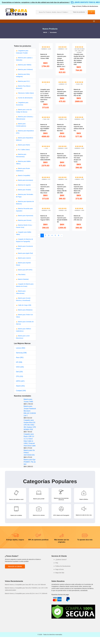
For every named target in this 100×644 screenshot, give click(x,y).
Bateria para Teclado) (23, 190)
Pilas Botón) (21, 275)
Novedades (53, 32)
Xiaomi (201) (20, 386)
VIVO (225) (20, 367)
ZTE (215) (19, 376)
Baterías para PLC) (23, 81)
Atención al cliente (15, 566)
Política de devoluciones (90, 6)
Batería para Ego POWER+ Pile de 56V (30, 462)
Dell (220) (19, 372)
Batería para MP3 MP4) (24, 270)
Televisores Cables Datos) (25, 93)
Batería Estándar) (22, 279)
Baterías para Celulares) (24, 69)
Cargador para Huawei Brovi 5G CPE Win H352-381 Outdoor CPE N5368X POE (30, 425)
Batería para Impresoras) (25, 216)
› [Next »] (62, 235)
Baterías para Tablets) (24, 65)
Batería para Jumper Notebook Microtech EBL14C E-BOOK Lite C (30, 411)
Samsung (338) (21, 353)
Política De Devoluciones (63, 566)
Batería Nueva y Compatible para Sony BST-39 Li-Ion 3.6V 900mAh (25, 585)
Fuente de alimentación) (24, 98)
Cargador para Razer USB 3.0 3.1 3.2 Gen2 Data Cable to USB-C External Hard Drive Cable (30, 440)
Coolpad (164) (21, 391)
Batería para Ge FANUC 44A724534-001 (29, 453)
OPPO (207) (20, 381)
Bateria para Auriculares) (24, 180)
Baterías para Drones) (24, 220)
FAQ (57, 563)
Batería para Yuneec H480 (28, 400)
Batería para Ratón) (23, 145)
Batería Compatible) (23, 175)
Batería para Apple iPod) (24, 253)
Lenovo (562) (21, 348)
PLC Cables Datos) (23, 150)
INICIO (45, 32)
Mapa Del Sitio (60, 573)
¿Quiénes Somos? (61, 560)
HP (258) (19, 362)
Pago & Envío (77, 6)
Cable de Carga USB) (24, 305)
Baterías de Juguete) (23, 185)
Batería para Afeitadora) (24, 310)
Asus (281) (20, 357)
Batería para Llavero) (23, 258)
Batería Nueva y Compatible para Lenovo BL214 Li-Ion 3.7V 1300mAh (26, 593)
